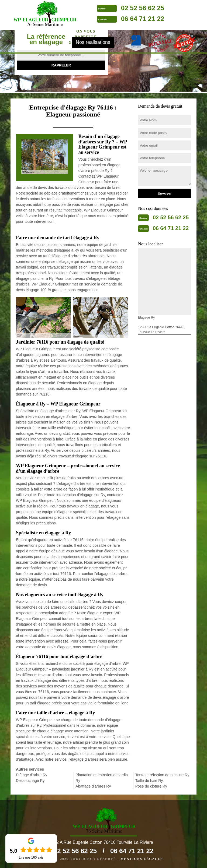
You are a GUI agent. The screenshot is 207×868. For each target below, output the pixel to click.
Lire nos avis (31, 858)
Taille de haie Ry (149, 781)
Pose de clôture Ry (151, 786)
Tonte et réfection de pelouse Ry (162, 775)
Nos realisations (93, 42)
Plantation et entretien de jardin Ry (102, 778)
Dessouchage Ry (30, 781)
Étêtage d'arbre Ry (32, 775)
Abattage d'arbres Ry (93, 786)
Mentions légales (142, 859)
